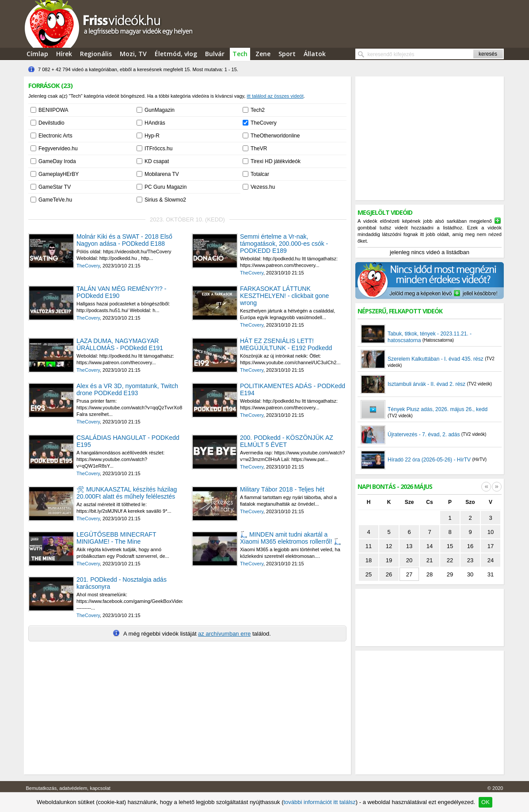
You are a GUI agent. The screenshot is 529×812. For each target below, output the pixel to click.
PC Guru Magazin (166, 187)
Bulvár (215, 54)
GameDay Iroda (57, 161)
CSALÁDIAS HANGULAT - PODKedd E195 (128, 441)
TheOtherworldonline (275, 136)
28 (430, 574)
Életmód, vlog (176, 54)
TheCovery (264, 123)
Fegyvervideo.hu (58, 149)
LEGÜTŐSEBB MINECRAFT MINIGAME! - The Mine (116, 538)
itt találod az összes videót (275, 96)
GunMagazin (160, 110)
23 (470, 560)
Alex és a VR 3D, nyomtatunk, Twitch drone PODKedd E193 (127, 389)
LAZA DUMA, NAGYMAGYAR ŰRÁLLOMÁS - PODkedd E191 (120, 344)
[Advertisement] (430, 138)
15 (450, 546)
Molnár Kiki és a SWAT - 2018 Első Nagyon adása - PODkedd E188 (124, 240)
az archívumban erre (224, 634)
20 (409, 560)
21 (430, 560)
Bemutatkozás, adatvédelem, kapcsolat (68, 788)
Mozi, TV (133, 54)
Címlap (37, 54)
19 (389, 560)
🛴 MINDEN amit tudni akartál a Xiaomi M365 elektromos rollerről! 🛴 (291, 538)
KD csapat (157, 161)
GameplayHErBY (59, 174)
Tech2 (258, 110)
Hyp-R (152, 136)
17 (491, 546)
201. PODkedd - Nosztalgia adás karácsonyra (122, 583)
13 (409, 546)
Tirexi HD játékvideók (276, 161)
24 (491, 560)
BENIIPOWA (53, 110)
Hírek (64, 54)
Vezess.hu (263, 187)
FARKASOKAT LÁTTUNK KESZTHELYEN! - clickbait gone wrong (284, 296)
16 (470, 546)
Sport (287, 54)
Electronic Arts (55, 136)
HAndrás (155, 123)
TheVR (259, 149)
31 (491, 574)
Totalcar (260, 174)
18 (369, 560)
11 (369, 546)
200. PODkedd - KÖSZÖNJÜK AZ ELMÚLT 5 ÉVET (287, 441)
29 (450, 574)
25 (369, 574)
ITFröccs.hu (158, 149)
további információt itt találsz (319, 802)
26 (389, 574)
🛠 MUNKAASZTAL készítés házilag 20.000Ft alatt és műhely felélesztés (127, 493)
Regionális (96, 54)
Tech (240, 54)
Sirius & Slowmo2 (165, 200)
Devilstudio (51, 123)
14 (430, 546)
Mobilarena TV (162, 174)
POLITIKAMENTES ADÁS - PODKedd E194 (293, 389)
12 (389, 546)
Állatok (315, 54)
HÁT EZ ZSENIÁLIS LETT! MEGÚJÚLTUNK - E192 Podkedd (286, 344)
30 (470, 574)
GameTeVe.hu (55, 200)
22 (450, 560)
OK (485, 802)
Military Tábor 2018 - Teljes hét (282, 489)
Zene (263, 54)
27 (409, 574)
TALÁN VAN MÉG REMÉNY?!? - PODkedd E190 (121, 292)
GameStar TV (55, 187)
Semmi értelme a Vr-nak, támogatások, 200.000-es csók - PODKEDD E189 (284, 244)
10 (491, 532)
